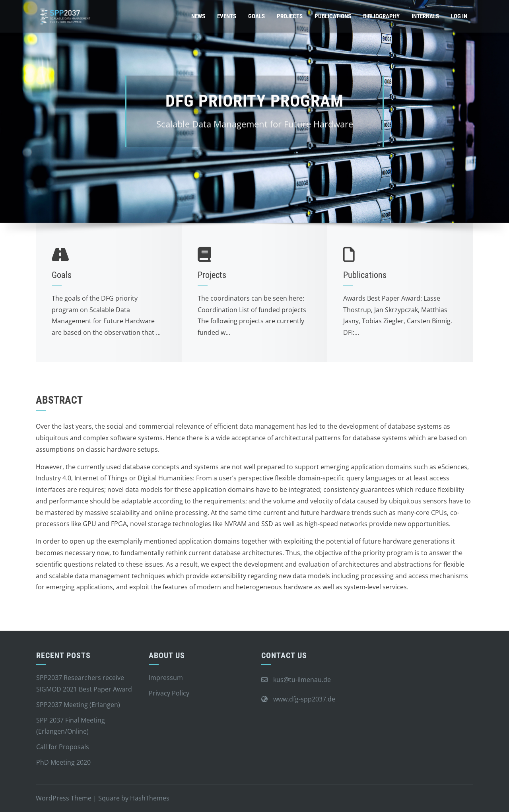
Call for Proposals (63, 747)
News (198, 16)
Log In (459, 16)
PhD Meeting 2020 (63, 762)
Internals (425, 16)
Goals (256, 16)
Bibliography (381, 16)
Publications (333, 16)
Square (109, 798)
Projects (290, 16)
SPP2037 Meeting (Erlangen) (78, 705)
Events (227, 16)
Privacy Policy (169, 693)
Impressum (166, 678)
